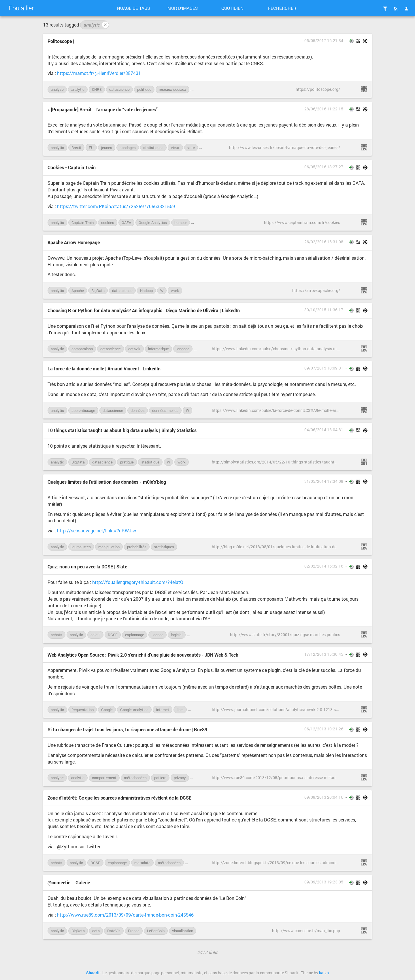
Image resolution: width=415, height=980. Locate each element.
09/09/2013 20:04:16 (324, 797)
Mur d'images (183, 8)
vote (191, 148)
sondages (128, 148)
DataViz (114, 931)
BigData (98, 291)
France (134, 931)
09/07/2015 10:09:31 (324, 368)
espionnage (135, 635)
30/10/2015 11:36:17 (324, 310)
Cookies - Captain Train (72, 167)
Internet (163, 710)
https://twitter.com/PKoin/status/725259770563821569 (116, 206)
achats (56, 635)
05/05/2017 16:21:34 (324, 41)
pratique (127, 462)
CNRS (97, 89)
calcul (95, 635)
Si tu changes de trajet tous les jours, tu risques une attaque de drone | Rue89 (127, 729)
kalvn (324, 973)
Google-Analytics (153, 223)
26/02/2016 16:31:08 (324, 242)
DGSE (113, 635)
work (175, 291)
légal (198, 223)
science (200, 89)
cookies (108, 223)
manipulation (109, 547)
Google (107, 710)
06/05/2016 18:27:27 (324, 167)
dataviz (134, 349)
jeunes (107, 148)
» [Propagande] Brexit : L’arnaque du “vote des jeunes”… (104, 109)
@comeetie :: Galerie (69, 882)
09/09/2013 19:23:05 (324, 882)
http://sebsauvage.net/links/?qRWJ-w (97, 530)
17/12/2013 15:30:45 (324, 654)
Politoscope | (61, 41)
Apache (78, 291)
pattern (160, 778)
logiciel (177, 635)
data (96, 931)
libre (180, 710)
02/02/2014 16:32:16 (324, 566)
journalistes (81, 547)
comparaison (82, 349)
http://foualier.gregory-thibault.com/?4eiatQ (138, 582)
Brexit (76, 148)
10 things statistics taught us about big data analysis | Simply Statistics (122, 430)
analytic (96, 25)
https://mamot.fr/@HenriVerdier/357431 (99, 73)
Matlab (196, 635)
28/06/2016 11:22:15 (324, 109)
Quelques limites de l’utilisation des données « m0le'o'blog (107, 482)
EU (91, 148)
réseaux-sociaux (172, 89)
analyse (57, 89)
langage (183, 349)
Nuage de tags (133, 8)
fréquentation (83, 710)
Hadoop (146, 291)
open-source (201, 710)
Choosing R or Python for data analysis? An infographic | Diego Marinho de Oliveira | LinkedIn (144, 310)
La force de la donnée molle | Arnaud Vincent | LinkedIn (104, 369)
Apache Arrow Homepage (74, 242)
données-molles (165, 410)
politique (144, 89)
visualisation (183, 931)
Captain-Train (83, 223)
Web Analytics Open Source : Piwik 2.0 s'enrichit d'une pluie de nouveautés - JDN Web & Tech (143, 655)
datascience (119, 89)
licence (157, 635)
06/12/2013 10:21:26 (324, 729)
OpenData (197, 863)
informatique (159, 349)
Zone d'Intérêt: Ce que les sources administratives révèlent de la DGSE (119, 798)
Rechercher (282, 8)
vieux (175, 148)
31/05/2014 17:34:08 (324, 481)
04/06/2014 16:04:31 (324, 430)
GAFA (126, 223)
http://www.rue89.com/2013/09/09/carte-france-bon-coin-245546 (125, 915)
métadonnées (135, 778)
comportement (104, 778)
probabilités (137, 547)
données (138, 410)
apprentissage (83, 410)
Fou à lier (21, 8)
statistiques (153, 148)
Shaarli (93, 973)
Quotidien (232, 8)
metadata (142, 863)
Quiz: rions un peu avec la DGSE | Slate (87, 567)
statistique (150, 462)
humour (181, 223)
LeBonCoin (156, 931)
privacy (180, 778)
